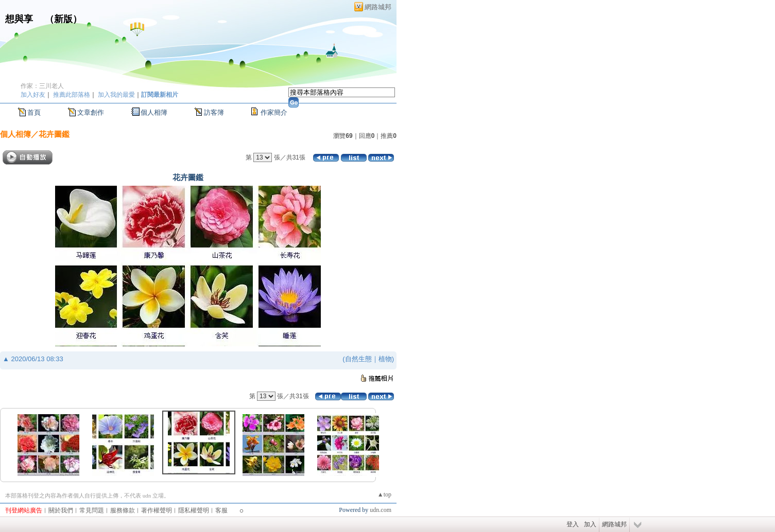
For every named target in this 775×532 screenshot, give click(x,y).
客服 (221, 510)
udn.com (381, 510)
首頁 (34, 112)
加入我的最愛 (116, 95)
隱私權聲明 (194, 510)
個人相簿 (154, 112)
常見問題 (92, 510)
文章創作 (91, 112)
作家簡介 (274, 112)
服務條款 (123, 510)
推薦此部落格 (72, 95)
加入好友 (33, 95)
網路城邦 (378, 7)
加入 (590, 524)
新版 (63, 19)
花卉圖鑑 (54, 134)
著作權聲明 (157, 510)
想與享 (20, 19)
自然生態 (358, 359)
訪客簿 (214, 112)
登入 (573, 524)
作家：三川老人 (42, 86)
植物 (385, 359)
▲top (384, 494)
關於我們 (61, 510)
